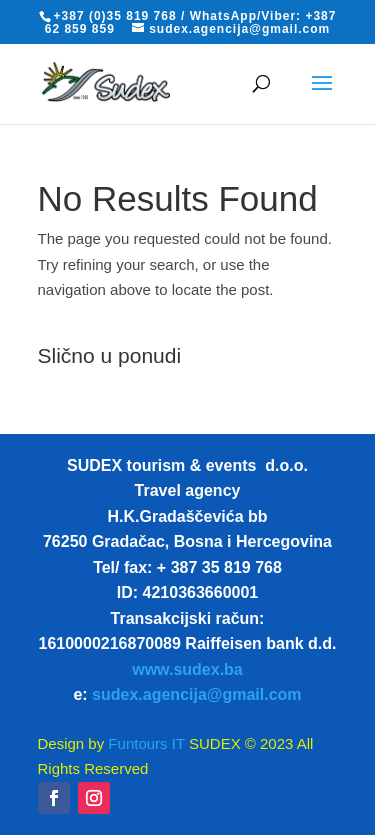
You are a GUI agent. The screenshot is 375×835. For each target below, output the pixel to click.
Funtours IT (144, 743)
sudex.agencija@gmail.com (196, 694)
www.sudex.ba (187, 669)
